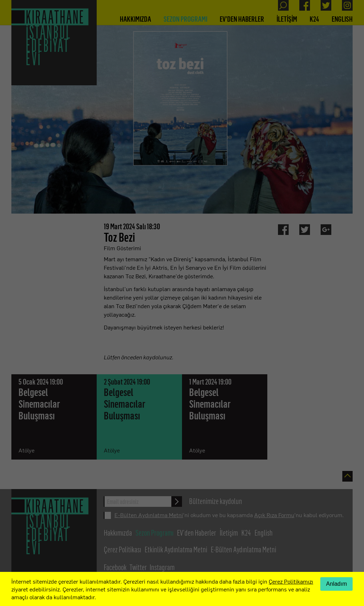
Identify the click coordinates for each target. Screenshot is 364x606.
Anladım (336, 584)
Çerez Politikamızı (291, 581)
